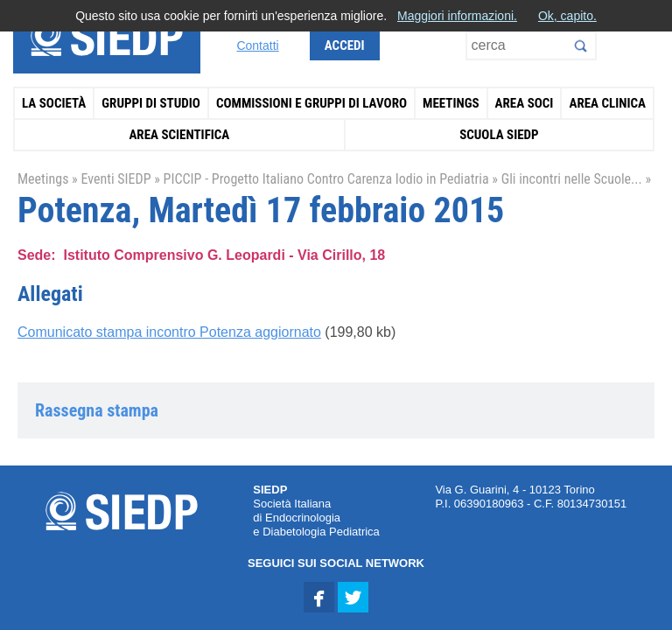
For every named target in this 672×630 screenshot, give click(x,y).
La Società (54, 103)
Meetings (451, 103)
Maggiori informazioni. (457, 16)
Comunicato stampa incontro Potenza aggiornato (169, 332)
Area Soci (525, 103)
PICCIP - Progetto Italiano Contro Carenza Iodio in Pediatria (326, 179)
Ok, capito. (567, 16)
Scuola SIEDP (499, 135)
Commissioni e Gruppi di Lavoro (311, 103)
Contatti (257, 45)
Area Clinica (607, 103)
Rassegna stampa (97, 410)
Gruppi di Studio (151, 103)
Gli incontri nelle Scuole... (572, 179)
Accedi (345, 45)
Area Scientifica (179, 135)
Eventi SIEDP (115, 179)
